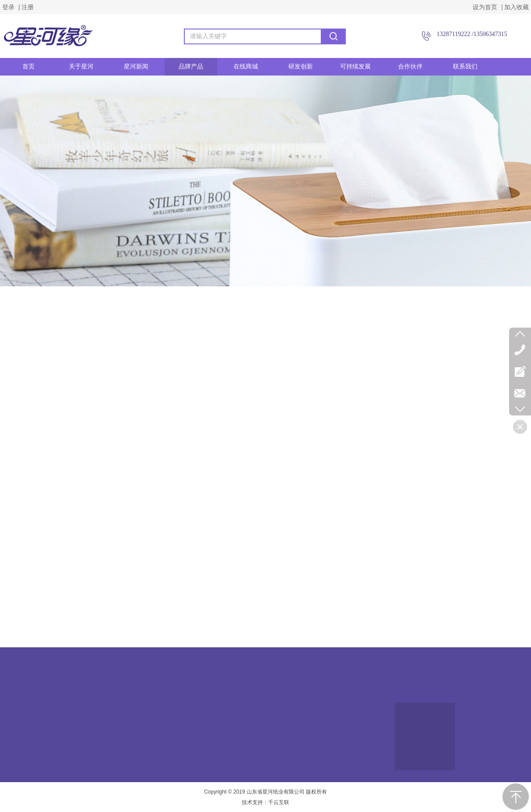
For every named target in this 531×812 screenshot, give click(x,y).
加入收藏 (517, 7)
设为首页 (485, 7)
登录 (8, 7)
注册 (28, 7)
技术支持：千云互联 (265, 802)
